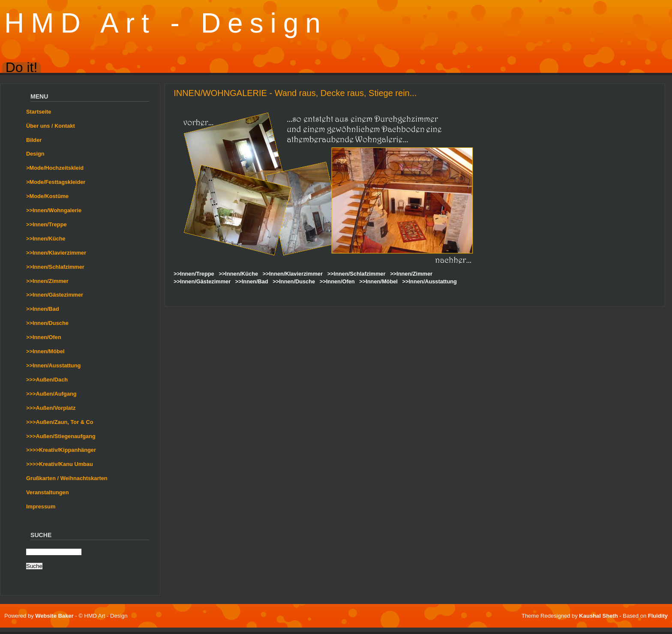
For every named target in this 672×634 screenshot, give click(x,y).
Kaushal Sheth (599, 616)
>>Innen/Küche (46, 239)
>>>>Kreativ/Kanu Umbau (60, 464)
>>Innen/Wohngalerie (54, 210)
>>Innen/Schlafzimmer (55, 267)
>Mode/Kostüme (47, 196)
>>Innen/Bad (43, 309)
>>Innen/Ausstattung (53, 365)
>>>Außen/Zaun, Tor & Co (60, 422)
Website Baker (54, 616)
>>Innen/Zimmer (47, 281)
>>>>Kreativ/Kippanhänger (61, 450)
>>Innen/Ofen (44, 337)
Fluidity (658, 616)
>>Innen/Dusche (47, 323)
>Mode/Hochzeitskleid (55, 168)
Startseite (39, 112)
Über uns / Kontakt (51, 126)
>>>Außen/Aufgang (51, 394)
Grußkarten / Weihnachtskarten (67, 478)
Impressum (41, 506)
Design (35, 154)
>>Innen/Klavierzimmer (56, 253)
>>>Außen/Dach (47, 380)
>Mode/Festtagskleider (56, 182)
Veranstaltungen (48, 492)
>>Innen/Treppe (46, 224)
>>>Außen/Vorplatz (51, 408)
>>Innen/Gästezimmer (55, 295)
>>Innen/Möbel (45, 351)
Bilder (34, 140)
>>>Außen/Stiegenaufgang (61, 436)
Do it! (22, 68)
